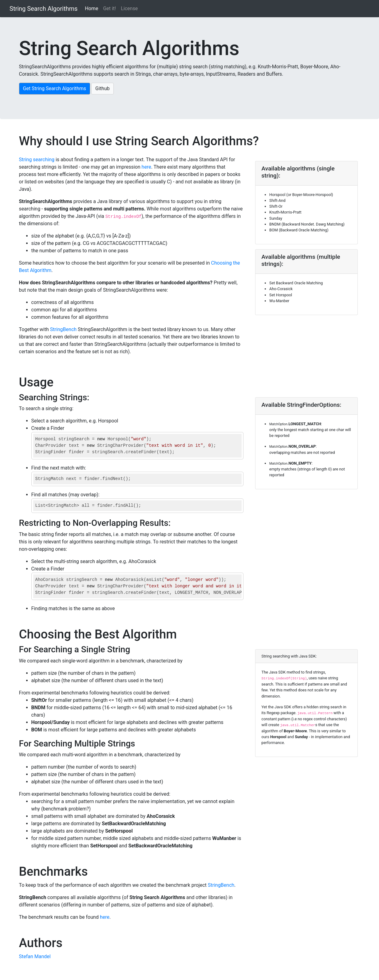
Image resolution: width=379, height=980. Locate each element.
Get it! (109, 8)
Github (103, 88)
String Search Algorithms (43, 9)
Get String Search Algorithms (55, 88)
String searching (37, 160)
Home (91, 8)
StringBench (63, 329)
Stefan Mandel (35, 956)
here (146, 167)
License (129, 8)
